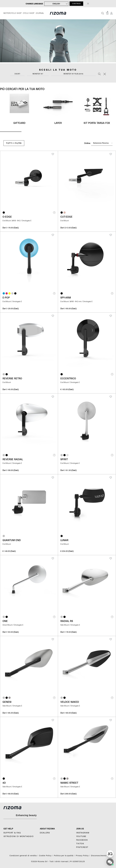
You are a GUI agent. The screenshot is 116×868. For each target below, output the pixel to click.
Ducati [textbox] (17, 74)
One (5, 621)
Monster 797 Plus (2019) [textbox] (73, 74)
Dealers (45, 833)
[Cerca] (103, 13)
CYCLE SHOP (29, 13)
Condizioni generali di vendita (23, 856)
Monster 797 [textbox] (38, 74)
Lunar (64, 540)
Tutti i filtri (14, 143)
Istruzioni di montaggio (19, 836)
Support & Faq (12, 833)
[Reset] (105, 74)
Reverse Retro (12, 378)
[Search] (99, 74)
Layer (58, 123)
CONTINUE (76, 4)
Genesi (7, 702)
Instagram (83, 833)
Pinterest (82, 847)
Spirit (64, 459)
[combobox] (17, 74)
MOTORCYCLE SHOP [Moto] (13, 13)
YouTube (81, 836)
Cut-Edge (66, 217)
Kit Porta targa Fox (97, 123)
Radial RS (67, 621)
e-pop (6, 297)
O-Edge (7, 217)
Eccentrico (68, 378)
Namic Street (69, 783)
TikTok (80, 844)
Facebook (82, 840)
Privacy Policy (82, 856)
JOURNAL (40, 13)
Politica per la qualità (64, 856)
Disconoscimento (99, 856)
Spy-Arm (66, 297)
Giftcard (19, 123)
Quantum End (12, 540)
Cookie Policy (45, 856)
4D (4, 783)
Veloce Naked (70, 702)
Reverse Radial (13, 459)
